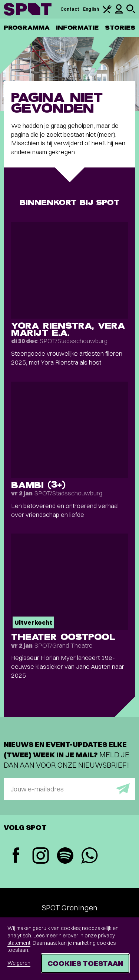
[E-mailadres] (69, 789)
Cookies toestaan (85, 963)
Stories (120, 28)
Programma (27, 28)
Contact (70, 9)
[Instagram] (40, 856)
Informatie (77, 28)
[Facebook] (16, 856)
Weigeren (19, 963)
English (91, 9)
